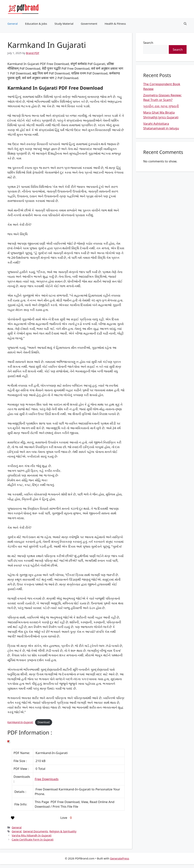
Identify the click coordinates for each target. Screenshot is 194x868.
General (13, 24)
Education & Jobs (36, 24)
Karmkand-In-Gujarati (20, 722)
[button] (185, 24)
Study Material (64, 24)
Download (43, 722)
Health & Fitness (115, 24)
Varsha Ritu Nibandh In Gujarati (32, 835)
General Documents (36, 831)
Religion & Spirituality (63, 831)
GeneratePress (120, 858)
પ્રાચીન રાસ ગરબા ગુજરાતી (161, 106)
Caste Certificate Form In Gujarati (33, 840)
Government (89, 24)
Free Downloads (47, 779)
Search (148, 43)
